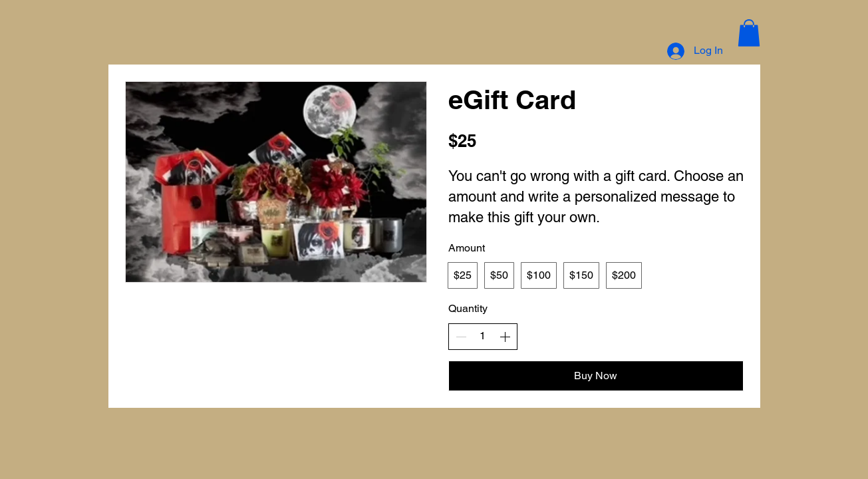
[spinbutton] (483, 336)
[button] (749, 33)
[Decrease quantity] (461, 337)
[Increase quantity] (505, 337)
